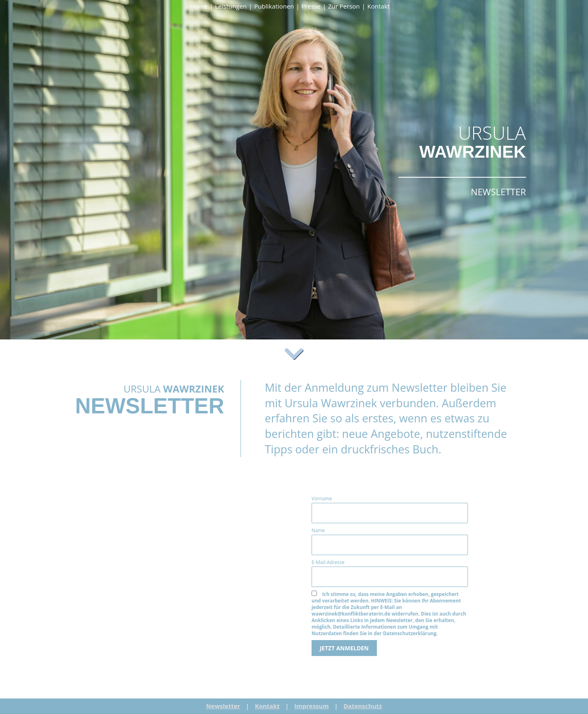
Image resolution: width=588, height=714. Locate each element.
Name (318, 530)
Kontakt (378, 6)
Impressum (312, 706)
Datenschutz (363, 706)
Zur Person (344, 6)
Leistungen (231, 6)
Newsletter (223, 706)
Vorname (322, 498)
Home (199, 6)
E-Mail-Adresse (328, 562)
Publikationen (274, 6)
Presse (311, 6)
